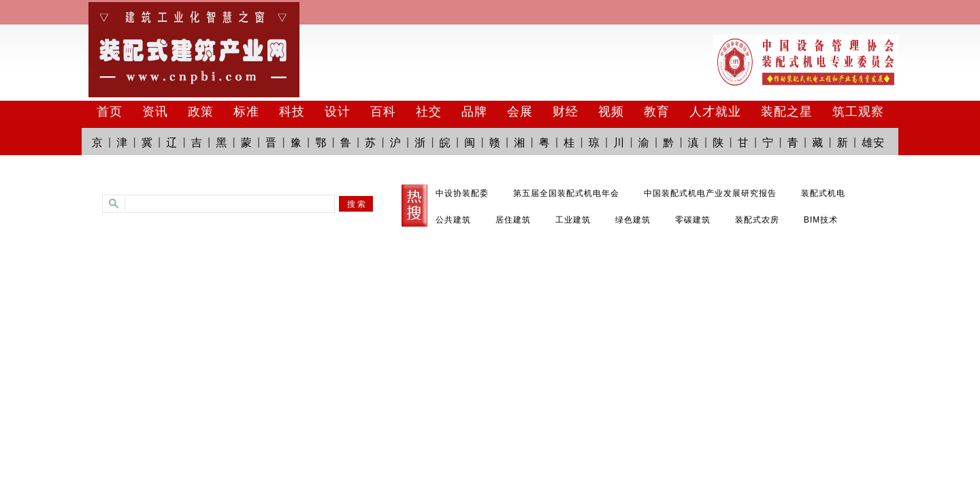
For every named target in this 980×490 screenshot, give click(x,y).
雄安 (873, 143)
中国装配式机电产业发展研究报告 (710, 193)
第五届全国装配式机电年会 (566, 193)
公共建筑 (453, 220)
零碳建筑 (693, 220)
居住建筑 (513, 220)
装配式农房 (757, 220)
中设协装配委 (462, 193)
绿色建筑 (633, 220)
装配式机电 (823, 193)
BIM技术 (821, 220)
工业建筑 (573, 220)
